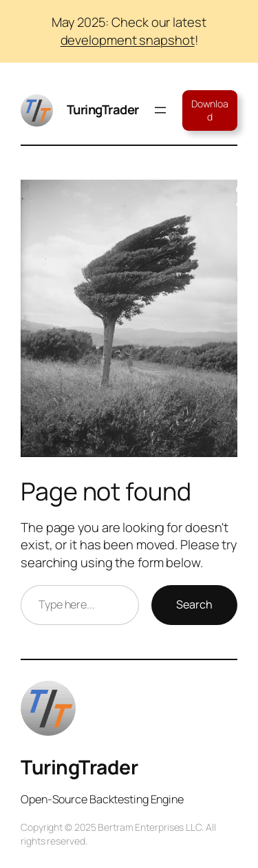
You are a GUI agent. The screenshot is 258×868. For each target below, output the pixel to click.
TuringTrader (103, 109)
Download (210, 110)
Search (194, 604)
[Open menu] (160, 110)
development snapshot (128, 40)
